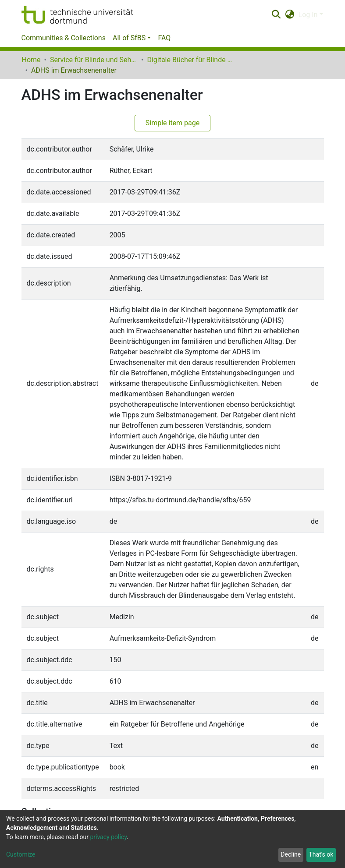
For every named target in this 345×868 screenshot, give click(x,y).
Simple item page (173, 123)
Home (31, 60)
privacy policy (108, 837)
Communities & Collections (64, 38)
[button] (290, 15)
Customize (21, 854)
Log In (308, 15)
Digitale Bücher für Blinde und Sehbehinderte (191, 60)
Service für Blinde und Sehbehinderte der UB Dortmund (94, 60)
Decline (291, 854)
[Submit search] (276, 15)
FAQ (164, 38)
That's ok (321, 854)
